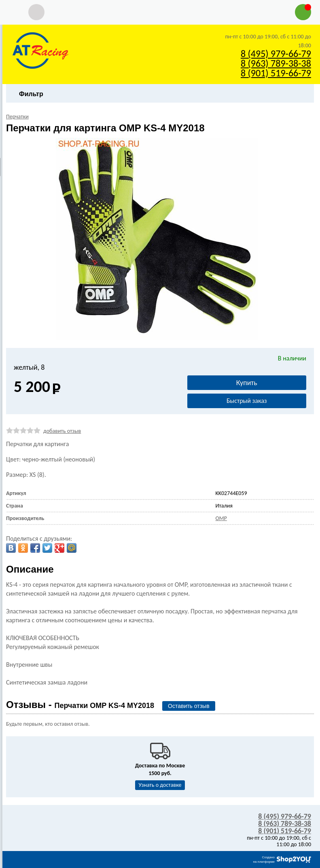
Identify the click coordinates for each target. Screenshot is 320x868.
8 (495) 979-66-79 (276, 54)
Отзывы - (80, 705)
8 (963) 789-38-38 (276, 63)
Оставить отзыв (189, 706)
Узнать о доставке (160, 785)
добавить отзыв (62, 431)
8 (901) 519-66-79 (276, 73)
